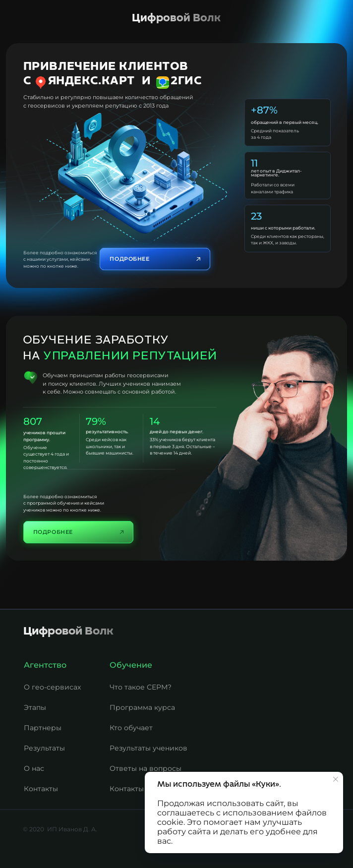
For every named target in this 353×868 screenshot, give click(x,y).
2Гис (186, 81)
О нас (34, 768)
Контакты (127, 789)
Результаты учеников (148, 748)
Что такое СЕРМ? (141, 687)
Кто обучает (131, 728)
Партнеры (43, 728)
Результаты (44, 748)
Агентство (45, 665)
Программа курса (142, 707)
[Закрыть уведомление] (336, 779)
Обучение (131, 665)
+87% (264, 110)
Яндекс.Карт (91, 81)
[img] (130, 175)
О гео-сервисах (52, 687)
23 (256, 216)
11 (254, 163)
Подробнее (53, 532)
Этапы (35, 707)
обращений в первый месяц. (285, 122)
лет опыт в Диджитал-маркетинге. (276, 173)
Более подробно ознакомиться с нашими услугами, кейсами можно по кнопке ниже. (60, 259)
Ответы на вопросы (146, 768)
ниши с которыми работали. (283, 228)
